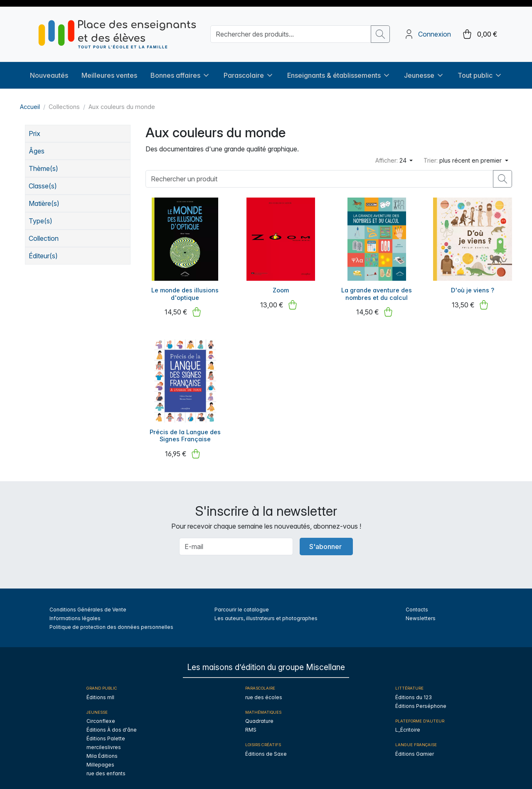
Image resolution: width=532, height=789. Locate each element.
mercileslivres (104, 743)
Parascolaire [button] (249, 71)
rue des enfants (106, 769)
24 (392, 156)
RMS (251, 725)
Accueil (30, 102)
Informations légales (75, 613)
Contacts (417, 605)
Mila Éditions (102, 751)
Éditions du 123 (414, 693)
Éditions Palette (106, 734)
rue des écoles (264, 693)
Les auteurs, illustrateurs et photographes (266, 613)
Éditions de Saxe (266, 749)
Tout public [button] (480, 71)
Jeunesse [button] (424, 71)
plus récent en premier (463, 156)
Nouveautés (49, 71)
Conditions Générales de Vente (88, 605)
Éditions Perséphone (421, 701)
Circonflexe (101, 716)
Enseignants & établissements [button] (339, 71)
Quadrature (259, 716)
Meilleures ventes (109, 71)
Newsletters (421, 613)
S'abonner (325, 542)
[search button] (380, 32)
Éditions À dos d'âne (112, 725)
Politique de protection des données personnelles (111, 622)
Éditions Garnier (415, 749)
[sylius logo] (117, 32)
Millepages (100, 760)
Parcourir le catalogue (242, 605)
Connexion (435, 32)
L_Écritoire (408, 725)
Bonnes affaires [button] (180, 71)
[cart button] (479, 32)
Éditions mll (100, 693)
